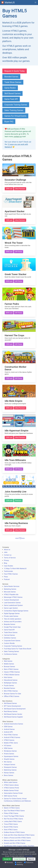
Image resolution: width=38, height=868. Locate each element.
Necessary (9, 862)
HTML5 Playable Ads (11, 594)
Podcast (7, 579)
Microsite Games (10, 592)
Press (6, 577)
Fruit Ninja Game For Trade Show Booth (18, 649)
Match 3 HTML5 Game (12, 808)
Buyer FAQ (9, 122)
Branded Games (11, 77)
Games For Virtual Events (15, 116)
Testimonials (8, 571)
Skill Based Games (12, 93)
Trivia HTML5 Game (11, 824)
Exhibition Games (10, 638)
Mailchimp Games (10, 770)
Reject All (31, 859)
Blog (5, 563)
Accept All (7, 859)
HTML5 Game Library (11, 785)
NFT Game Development (12, 706)
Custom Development (11, 600)
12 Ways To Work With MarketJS (15, 569)
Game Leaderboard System (13, 605)
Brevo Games (9, 775)
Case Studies (8, 566)
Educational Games (11, 680)
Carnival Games (9, 635)
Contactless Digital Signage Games (16, 611)
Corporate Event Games (12, 641)
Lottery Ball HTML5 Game (13, 821)
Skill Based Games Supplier (13, 717)
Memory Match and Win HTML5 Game (17, 840)
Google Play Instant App (12, 627)
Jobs (6, 552)
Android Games (9, 729)
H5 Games (8, 746)
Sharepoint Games (10, 767)
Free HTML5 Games (11, 574)
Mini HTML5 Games (11, 691)
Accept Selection (19, 859)
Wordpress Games (10, 751)
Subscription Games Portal (13, 793)
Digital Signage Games (12, 613)
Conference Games (11, 654)
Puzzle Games (9, 686)
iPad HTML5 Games (11, 735)
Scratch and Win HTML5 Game (15, 843)
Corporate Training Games (16, 105)
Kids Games (8, 677)
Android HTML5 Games (12, 737)
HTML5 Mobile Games (12, 675)
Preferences (29, 862)
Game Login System (11, 608)
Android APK (8, 732)
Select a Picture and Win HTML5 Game (17, 838)
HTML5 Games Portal (11, 788)
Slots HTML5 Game (11, 830)
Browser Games (9, 667)
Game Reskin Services (12, 586)
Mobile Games (9, 664)
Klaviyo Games (9, 773)
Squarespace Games (11, 756)
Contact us (8, 555)
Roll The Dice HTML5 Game (13, 819)
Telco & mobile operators (13, 619)
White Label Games (11, 782)
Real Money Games (11, 711)
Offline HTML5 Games (12, 696)
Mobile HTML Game (11, 743)
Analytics (19, 862)
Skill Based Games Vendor (13, 714)
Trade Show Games (13, 82)
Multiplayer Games (10, 683)
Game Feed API (11, 99)
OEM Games (8, 727)
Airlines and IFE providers (13, 622)
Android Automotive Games (13, 724)
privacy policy (28, 856)
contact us (18, 137)
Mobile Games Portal (11, 790)
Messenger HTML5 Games (13, 597)
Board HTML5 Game (11, 827)
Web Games (8, 661)
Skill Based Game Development (15, 709)
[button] (35, 3)
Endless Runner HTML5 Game (14, 832)
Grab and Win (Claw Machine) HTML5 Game (19, 835)
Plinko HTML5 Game (11, 813)
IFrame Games (9, 754)
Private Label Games (11, 616)
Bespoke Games (10, 624)
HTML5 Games (9, 740)
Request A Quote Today (15, 71)
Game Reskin (10, 88)
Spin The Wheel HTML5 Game (14, 811)
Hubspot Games (10, 765)
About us (7, 550)
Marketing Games (10, 589)
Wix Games (8, 762)
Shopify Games (9, 759)
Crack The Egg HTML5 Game (14, 816)
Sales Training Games (14, 110)
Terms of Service (10, 558)
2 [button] (21, 538)
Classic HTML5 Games (12, 672)
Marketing (19, 865)
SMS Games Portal (10, 796)
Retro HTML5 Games (11, 669)
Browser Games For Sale (12, 694)
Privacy (6, 560)
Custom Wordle (9, 643)
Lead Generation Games (12, 603)
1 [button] (19, 538)
